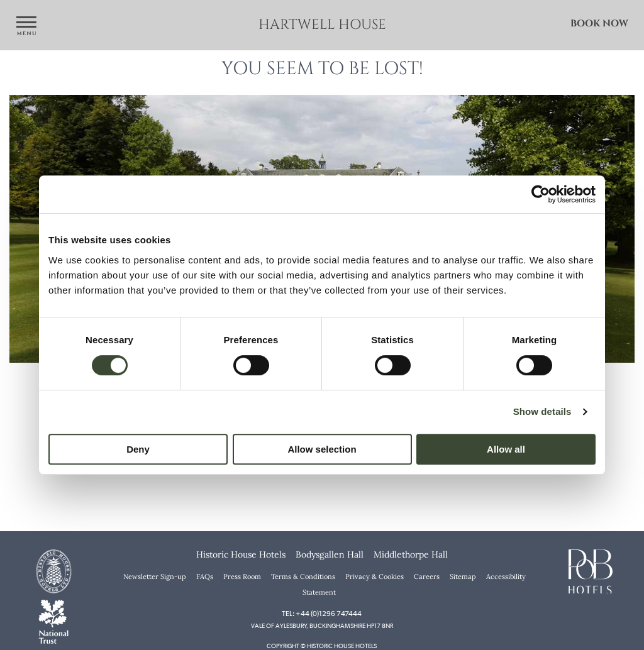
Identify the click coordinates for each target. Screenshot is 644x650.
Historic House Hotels (241, 554)
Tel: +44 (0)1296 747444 (322, 614)
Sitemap (463, 576)
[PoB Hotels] (591, 570)
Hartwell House (322, 25)
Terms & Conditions (303, 576)
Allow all (506, 449)
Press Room (242, 576)
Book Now (599, 24)
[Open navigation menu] (26, 27)
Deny (138, 449)
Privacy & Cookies (375, 576)
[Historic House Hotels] (53, 570)
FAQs (205, 576)
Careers (427, 576)
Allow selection (322, 449)
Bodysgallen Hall (330, 554)
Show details (542, 411)
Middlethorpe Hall (411, 554)
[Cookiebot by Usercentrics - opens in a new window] (541, 194)
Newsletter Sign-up (155, 576)
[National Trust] (53, 620)
